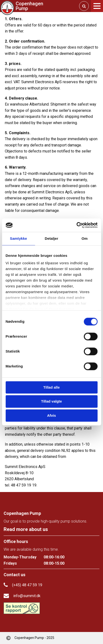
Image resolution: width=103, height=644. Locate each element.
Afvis (51, 415)
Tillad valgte (51, 401)
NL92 (66, 451)
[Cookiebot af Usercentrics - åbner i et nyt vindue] (76, 225)
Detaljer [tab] (52, 238)
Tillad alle (51, 387)
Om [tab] (85, 238)
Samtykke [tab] (18, 238)
